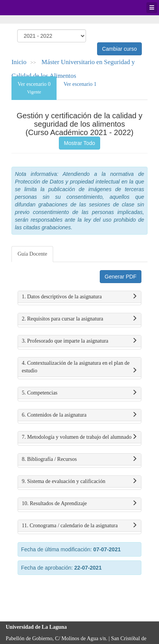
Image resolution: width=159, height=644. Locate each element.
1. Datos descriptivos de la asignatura (79, 297)
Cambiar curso (119, 49)
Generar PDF (121, 277)
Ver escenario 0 (34, 88)
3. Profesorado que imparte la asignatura (79, 341)
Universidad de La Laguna (27, 8)
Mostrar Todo (79, 143)
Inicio (19, 62)
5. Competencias (79, 393)
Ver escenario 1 (80, 84)
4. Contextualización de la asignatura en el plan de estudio (79, 367)
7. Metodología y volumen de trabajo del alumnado (79, 437)
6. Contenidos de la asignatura (79, 415)
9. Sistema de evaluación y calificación (79, 481)
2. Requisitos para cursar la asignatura (79, 319)
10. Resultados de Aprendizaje (79, 504)
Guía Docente (32, 254)
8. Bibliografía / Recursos (79, 459)
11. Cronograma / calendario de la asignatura (79, 526)
